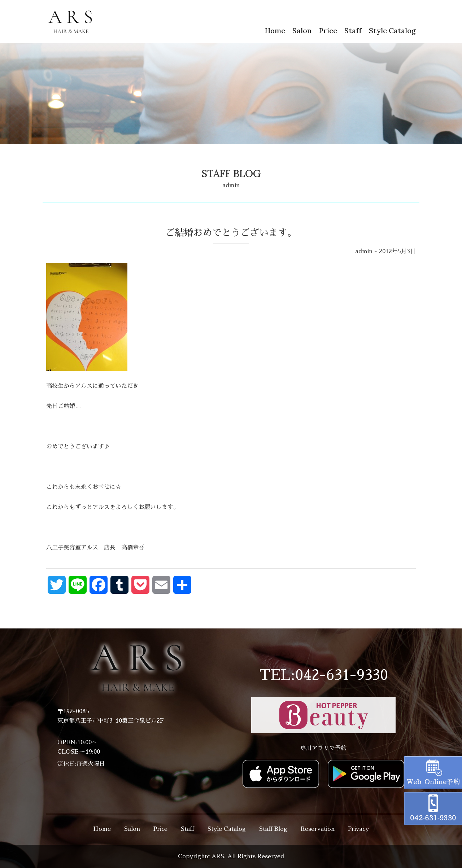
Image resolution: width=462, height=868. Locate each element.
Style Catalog (392, 30)
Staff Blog (273, 829)
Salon (302, 30)
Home (275, 30)
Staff (353, 30)
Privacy (358, 829)
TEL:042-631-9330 (324, 675)
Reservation (318, 829)
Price (328, 30)
